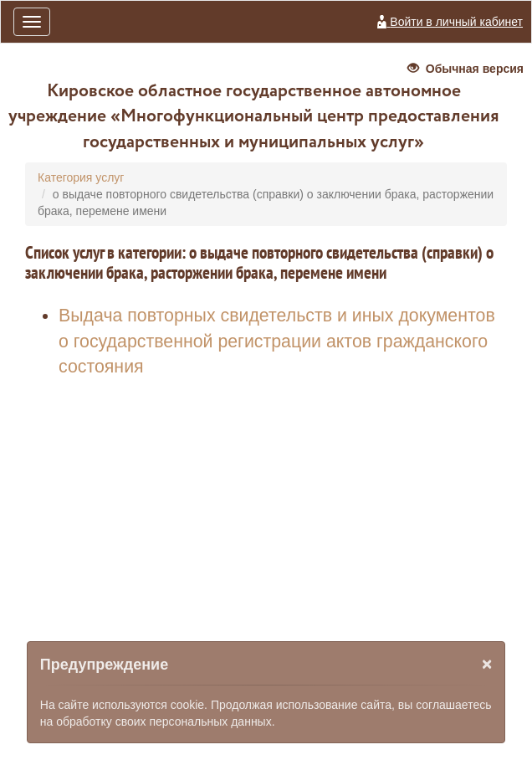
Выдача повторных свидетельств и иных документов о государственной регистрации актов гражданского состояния (277, 341)
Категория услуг (81, 177)
